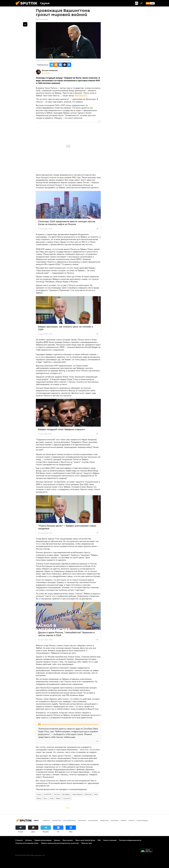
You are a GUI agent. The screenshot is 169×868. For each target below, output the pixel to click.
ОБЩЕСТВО (104, 820)
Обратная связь (87, 843)
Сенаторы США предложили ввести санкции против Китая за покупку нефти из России (67, 223)
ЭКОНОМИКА (93, 820)
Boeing (39, 798)
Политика (57, 794)
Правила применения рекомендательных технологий (60, 843)
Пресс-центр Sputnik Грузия (85, 840)
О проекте (19, 840)
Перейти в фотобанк (64, 60)
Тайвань (58, 798)
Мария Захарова (77, 794)
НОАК (96, 794)
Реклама (57, 840)
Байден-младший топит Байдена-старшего (61, 429)
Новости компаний (110, 840)
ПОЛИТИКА (82, 820)
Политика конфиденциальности (130, 840)
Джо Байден (66, 794)
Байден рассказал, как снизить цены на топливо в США (65, 328)
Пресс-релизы (68, 840)
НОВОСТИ (46, 820)
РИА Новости (81, 96)
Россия (131, 820)
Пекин (45, 798)
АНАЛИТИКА (48, 794)
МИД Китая (88, 794)
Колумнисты (67, 798)
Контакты (29, 840)
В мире (39, 794)
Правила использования (43, 840)
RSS (99, 840)
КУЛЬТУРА (115, 820)
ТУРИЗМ (123, 820)
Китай (51, 798)
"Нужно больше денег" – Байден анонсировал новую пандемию (67, 527)
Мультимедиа (142, 820)
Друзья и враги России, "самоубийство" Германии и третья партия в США (66, 634)
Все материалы (46, 73)
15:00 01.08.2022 (42, 19)
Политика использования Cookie (27, 843)
